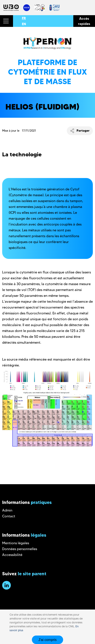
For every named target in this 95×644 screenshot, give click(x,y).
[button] (7, 21)
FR (24, 18)
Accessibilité (12, 555)
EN (24, 24)
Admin (7, 510)
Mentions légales (16, 543)
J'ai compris (47, 640)
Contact (9, 516)
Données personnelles (20, 549)
